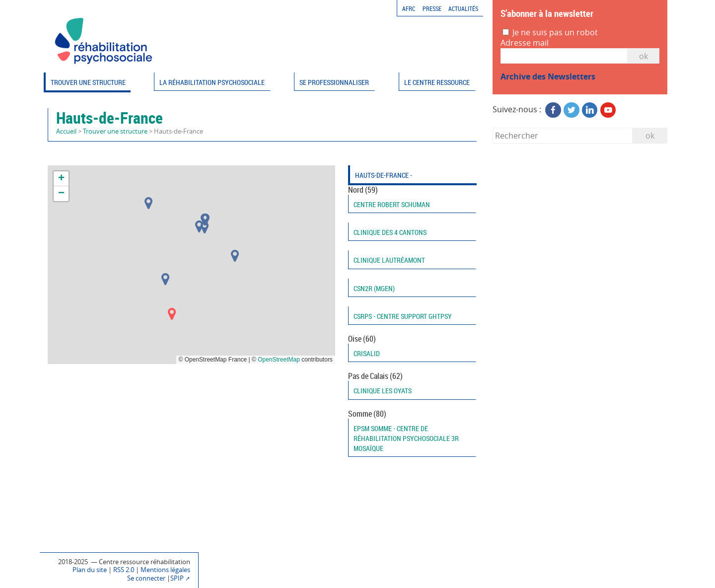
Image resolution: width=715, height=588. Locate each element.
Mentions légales (165, 570)
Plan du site (90, 570)
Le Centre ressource (437, 82)
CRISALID (367, 353)
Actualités (463, 9)
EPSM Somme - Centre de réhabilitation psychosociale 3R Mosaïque (406, 438)
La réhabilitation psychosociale (212, 82)
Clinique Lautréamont (389, 260)
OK (643, 56)
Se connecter (146, 578)
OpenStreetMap (279, 360)
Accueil (66, 131)
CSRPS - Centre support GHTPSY (403, 316)
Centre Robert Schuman (392, 204)
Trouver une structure (88, 82)
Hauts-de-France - (384, 175)
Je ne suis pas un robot (550, 33)
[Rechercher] (563, 135)
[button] (199, 226)
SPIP (177, 578)
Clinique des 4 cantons (390, 232)
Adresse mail (525, 43)
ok (650, 136)
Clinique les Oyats (383, 391)
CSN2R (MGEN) (374, 288)
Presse (432, 9)
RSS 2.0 (124, 570)
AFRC (409, 9)
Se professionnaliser (334, 82)
